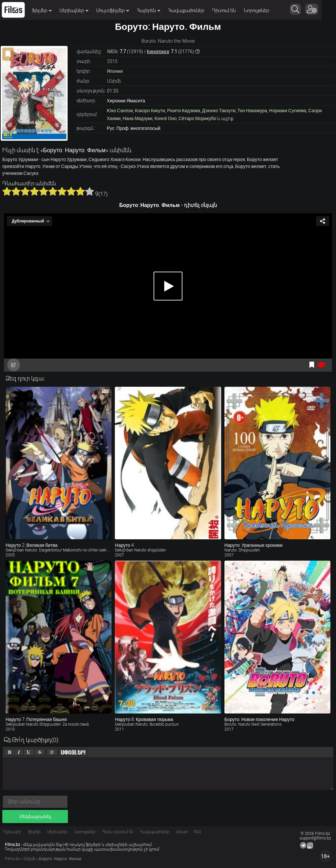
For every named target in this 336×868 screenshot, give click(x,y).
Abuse (182, 832)
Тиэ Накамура (252, 111)
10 (90, 191)
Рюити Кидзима (184, 111)
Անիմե (114, 81)
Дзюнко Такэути (219, 111)
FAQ (198, 832)
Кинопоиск (158, 52)
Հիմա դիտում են (118, 832)
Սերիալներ (74, 10)
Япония (115, 71)
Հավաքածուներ (186, 10)
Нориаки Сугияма (288, 111)
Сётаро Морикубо (197, 118)
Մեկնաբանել (35, 816)
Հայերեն (148, 10)
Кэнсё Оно (166, 118)
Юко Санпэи (120, 111)
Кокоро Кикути (150, 111)
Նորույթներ (256, 10)
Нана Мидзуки (138, 118)
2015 (112, 61)
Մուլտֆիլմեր (113, 10)
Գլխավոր (12, 832)
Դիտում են (224, 10)
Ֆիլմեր (42, 10)
